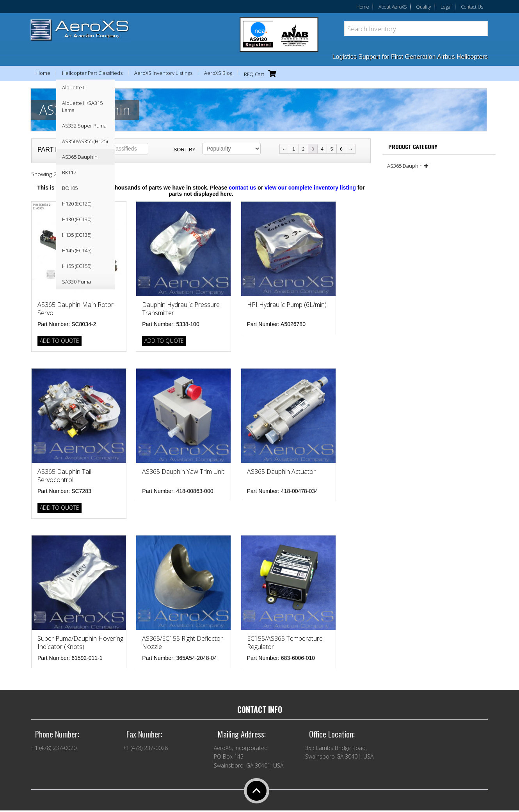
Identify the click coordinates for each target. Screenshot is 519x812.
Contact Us (472, 7)
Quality (424, 7)
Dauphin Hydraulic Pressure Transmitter (181, 309)
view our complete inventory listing (310, 188)
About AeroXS (393, 7)
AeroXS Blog (218, 73)
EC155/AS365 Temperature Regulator (285, 643)
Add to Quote (60, 341)
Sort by (185, 150)
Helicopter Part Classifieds (92, 73)
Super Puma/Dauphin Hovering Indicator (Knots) (80, 643)
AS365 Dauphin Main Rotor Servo (76, 309)
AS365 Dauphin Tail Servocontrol (64, 476)
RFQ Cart (262, 74)
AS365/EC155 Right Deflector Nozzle (182, 643)
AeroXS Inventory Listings (163, 73)
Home (363, 7)
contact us (242, 188)
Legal (446, 7)
